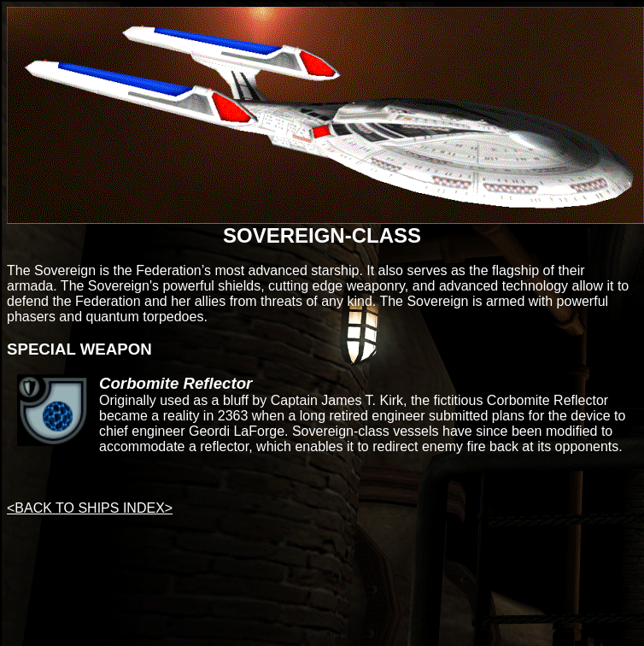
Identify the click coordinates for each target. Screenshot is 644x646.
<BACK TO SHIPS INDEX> (90, 508)
